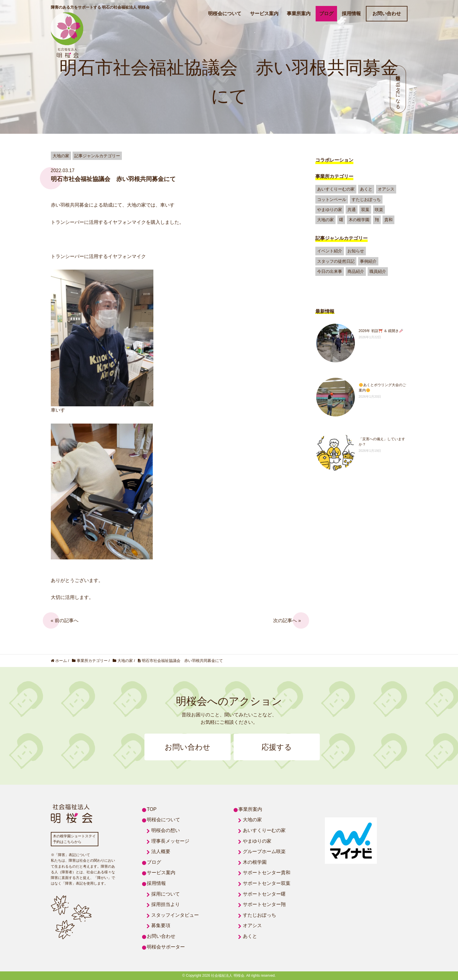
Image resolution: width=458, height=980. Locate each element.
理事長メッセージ (170, 841)
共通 (352, 210)
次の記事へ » (287, 620)
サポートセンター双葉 (267, 883)
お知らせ (356, 251)
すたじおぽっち (366, 199)
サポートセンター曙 (264, 894)
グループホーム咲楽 (264, 851)
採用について (166, 894)
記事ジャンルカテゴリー (341, 238)
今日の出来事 (330, 271)
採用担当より (166, 904)
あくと (366, 189)
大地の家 (325, 220)
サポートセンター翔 (264, 904)
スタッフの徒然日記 (336, 261)
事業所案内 (299, 14)
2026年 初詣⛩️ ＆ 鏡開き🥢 (381, 331)
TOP (152, 809)
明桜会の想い (166, 830)
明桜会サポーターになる (398, 89)
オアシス (386, 189)
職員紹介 (378, 271)
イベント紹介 (330, 251)
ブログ (326, 14)
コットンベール (332, 199)
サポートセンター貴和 (267, 873)
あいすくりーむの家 (336, 189)
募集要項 (161, 925)
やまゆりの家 (330, 210)
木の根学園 (359, 220)
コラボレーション (334, 160)
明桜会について (225, 14)
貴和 (388, 220)
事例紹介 (368, 261)
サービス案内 (264, 14)
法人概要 (161, 851)
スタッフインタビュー (175, 915)
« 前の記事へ (65, 620)
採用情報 (351, 14)
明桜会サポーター (166, 947)
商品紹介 (356, 271)
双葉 (365, 210)
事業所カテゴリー (334, 176)
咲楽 (379, 210)
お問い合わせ (387, 14)
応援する (277, 747)
